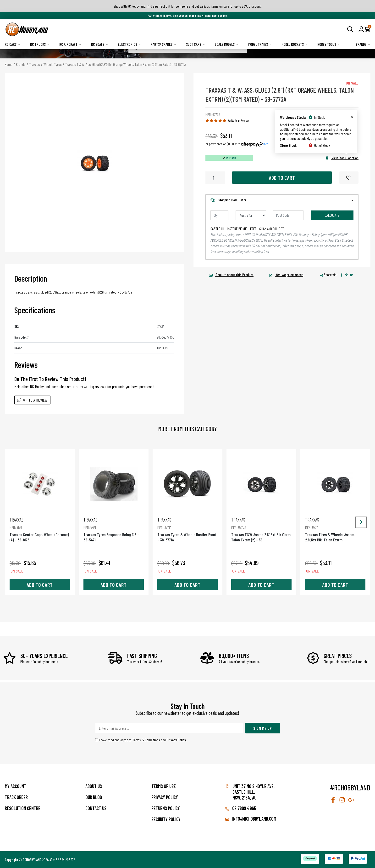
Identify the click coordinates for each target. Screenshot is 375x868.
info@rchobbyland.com (251, 819)
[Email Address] (169, 728)
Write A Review (32, 400)
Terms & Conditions (146, 740)
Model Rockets (295, 44)
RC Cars (13, 44)
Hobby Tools (329, 44)
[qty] (219, 215)
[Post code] (288, 215)
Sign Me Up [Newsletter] (263, 728)
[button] (361, 29)
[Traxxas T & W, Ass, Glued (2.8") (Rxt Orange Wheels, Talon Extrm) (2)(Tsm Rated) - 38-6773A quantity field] (215, 178)
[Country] (251, 215)
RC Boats (100, 44)
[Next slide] (361, 522)
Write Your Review (239, 120)
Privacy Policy (176, 740)
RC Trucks (40, 44)
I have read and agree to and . (141, 740)
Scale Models (227, 44)
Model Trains (260, 44)
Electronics (129, 44)
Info (266, 144)
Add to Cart (282, 178)
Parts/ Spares (163, 44)
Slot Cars (196, 44)
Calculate (332, 215)
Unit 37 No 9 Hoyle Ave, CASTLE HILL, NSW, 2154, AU (254, 792)
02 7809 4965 (241, 808)
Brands (363, 44)
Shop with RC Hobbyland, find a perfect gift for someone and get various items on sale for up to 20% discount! (188, 6)
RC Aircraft (70, 44)
